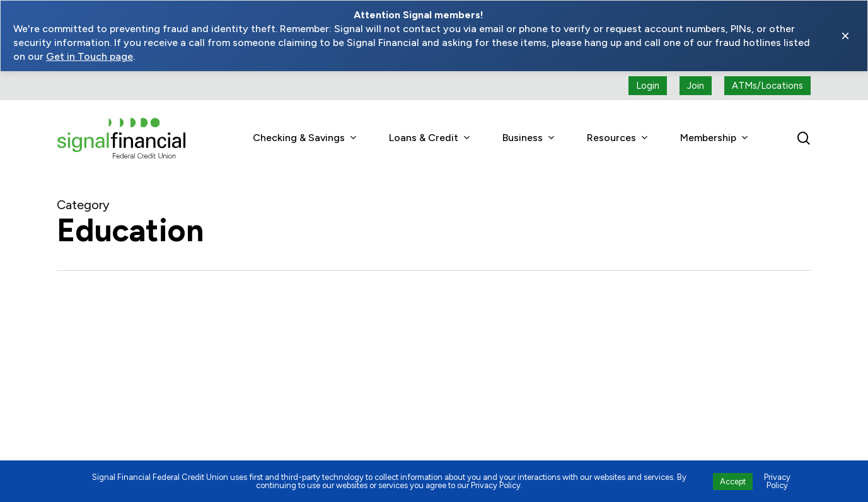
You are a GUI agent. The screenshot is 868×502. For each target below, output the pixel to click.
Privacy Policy (777, 481)
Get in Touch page (90, 56)
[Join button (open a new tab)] (696, 86)
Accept (733, 482)
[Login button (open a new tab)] (648, 86)
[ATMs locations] (767, 86)
